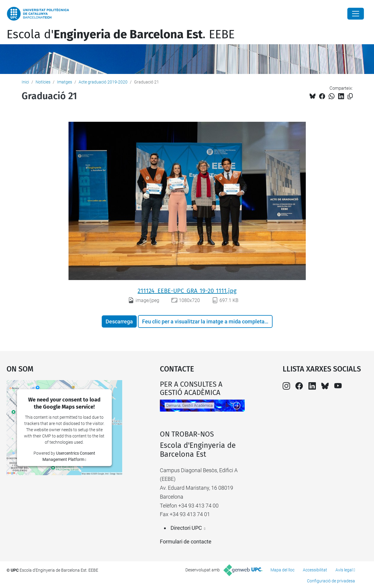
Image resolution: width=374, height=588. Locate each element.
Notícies (43, 82)
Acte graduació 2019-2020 (103, 82)
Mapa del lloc (283, 570)
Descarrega (119, 321)
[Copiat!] (350, 96)
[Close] (356, 14)
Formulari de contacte (186, 542)
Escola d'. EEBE (121, 34)
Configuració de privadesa (331, 581)
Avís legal (344, 570)
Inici (25, 82)
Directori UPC (186, 528)
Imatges (65, 82)
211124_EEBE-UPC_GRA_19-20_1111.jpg (187, 291)
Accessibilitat (315, 570)
